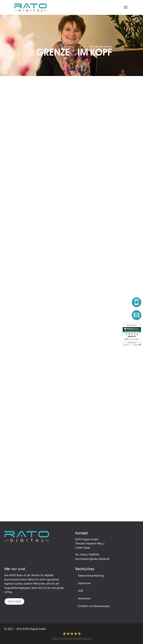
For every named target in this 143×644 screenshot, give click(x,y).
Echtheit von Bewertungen (94, 606)
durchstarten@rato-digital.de (92, 559)
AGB (81, 591)
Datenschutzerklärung (91, 576)
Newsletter (85, 598)
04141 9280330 (90, 555)
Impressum (84, 583)
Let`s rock (14, 601)
